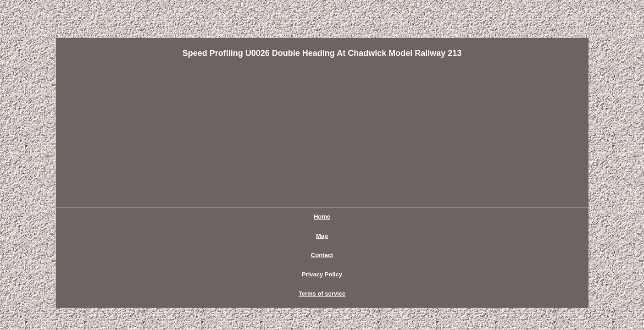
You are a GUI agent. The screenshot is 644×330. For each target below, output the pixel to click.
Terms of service (397, 217)
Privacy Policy (336, 217)
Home (222, 217)
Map (253, 217)
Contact (287, 217)
